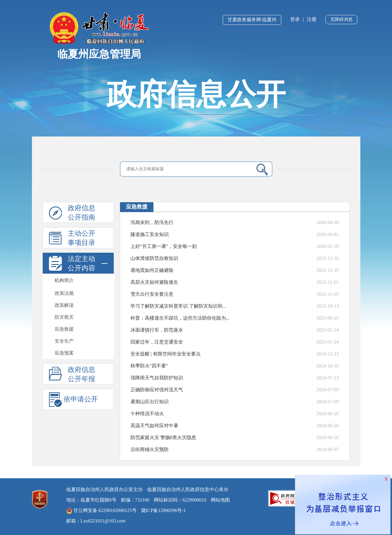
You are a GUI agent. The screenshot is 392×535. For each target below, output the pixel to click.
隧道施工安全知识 (150, 234)
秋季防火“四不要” (149, 366)
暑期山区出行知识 (150, 402)
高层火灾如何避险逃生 (154, 282)
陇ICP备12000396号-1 (164, 510)
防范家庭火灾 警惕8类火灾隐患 (163, 437)
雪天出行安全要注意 (152, 294)
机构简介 (64, 280)
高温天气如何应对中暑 (154, 426)
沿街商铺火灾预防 (150, 449)
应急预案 (64, 353)
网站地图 (220, 500)
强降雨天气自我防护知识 (157, 378)
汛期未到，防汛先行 (152, 222)
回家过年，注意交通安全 (157, 342)
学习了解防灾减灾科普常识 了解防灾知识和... (178, 306)
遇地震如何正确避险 (152, 270)
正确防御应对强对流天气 (157, 390)
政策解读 (64, 305)
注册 (312, 19)
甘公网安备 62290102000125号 (102, 511)
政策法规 (64, 293)
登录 (295, 19)
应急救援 (64, 329)
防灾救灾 (64, 317)
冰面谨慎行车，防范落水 (157, 330)
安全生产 (64, 341)
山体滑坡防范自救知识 (154, 258)
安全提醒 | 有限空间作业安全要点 (166, 354)
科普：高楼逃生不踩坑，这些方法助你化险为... (180, 318)
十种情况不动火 (147, 414)
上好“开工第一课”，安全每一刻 (164, 246)
